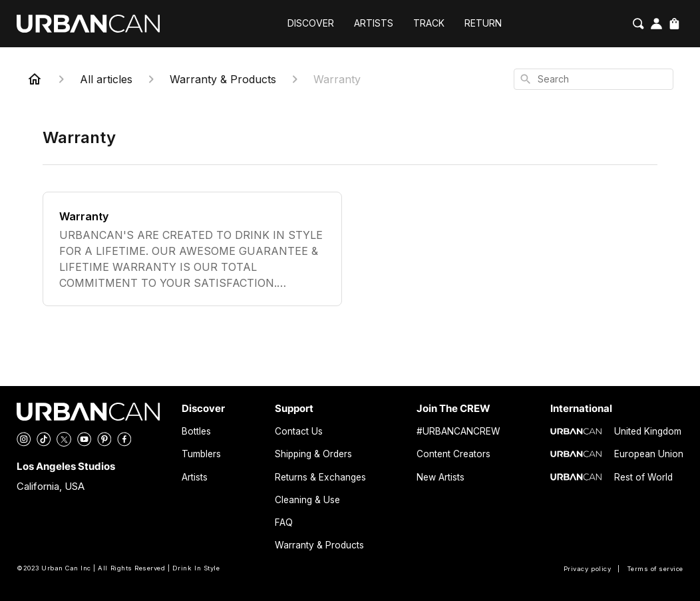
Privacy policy (587, 569)
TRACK (429, 23)
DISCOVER (311, 23)
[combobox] (594, 79)
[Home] (35, 79)
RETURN (483, 23)
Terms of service (655, 569)
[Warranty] (192, 249)
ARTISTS (374, 23)
